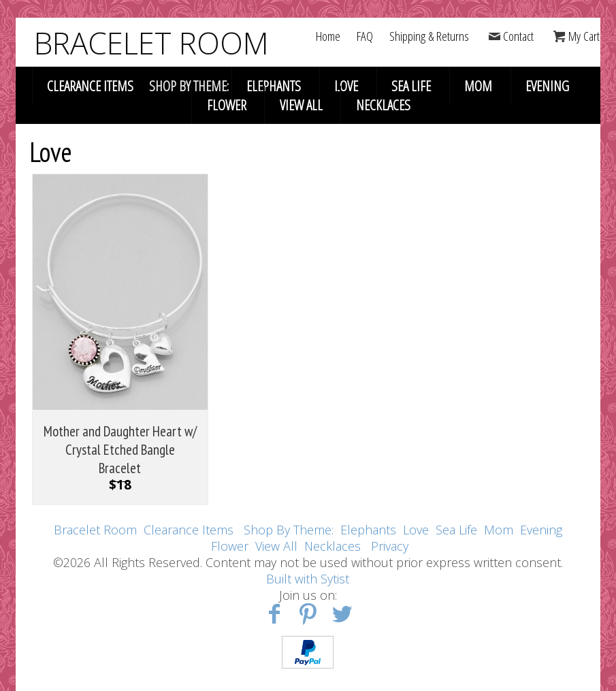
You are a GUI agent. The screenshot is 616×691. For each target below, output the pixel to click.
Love (346, 86)
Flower (227, 105)
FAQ (365, 36)
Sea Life (411, 86)
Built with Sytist (308, 579)
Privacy (390, 546)
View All (301, 105)
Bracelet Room (95, 530)
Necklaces (383, 105)
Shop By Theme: (290, 530)
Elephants (274, 86)
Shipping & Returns (429, 36)
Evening (547, 86)
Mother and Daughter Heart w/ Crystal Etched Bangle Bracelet (120, 450)
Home (328, 36)
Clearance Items (90, 86)
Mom (478, 86)
